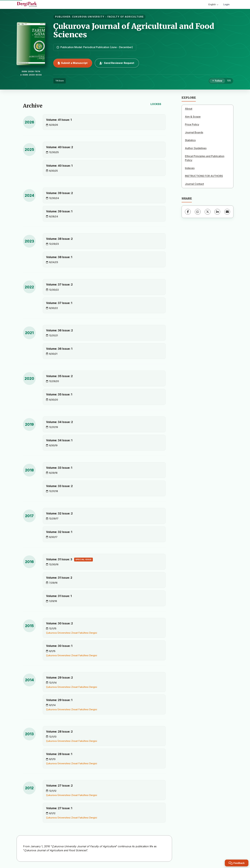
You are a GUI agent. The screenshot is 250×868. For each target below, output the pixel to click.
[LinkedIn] (217, 212)
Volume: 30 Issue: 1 (59, 646)
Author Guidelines (196, 148)
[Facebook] (188, 212)
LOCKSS (156, 104)
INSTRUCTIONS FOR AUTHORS (204, 176)
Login (226, 4)
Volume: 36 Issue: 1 (59, 349)
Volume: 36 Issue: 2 (59, 330)
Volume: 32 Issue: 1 (59, 532)
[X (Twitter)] (208, 212)
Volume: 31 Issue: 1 (59, 596)
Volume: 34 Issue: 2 (59, 422)
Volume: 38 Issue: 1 (59, 257)
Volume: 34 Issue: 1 (59, 440)
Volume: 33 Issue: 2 (59, 486)
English (213, 4)
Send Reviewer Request (117, 63)
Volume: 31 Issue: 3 (69, 560)
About (189, 109)
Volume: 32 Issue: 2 (59, 513)
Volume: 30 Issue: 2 (59, 623)
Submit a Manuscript (73, 63)
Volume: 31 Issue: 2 (59, 578)
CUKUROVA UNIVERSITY (88, 17)
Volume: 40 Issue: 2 (60, 147)
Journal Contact (194, 184)
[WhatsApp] (198, 212)
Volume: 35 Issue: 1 (59, 394)
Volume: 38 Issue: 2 (59, 239)
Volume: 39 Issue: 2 (59, 193)
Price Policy (192, 124)
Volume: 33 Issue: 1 (59, 468)
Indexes (190, 168)
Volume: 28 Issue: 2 (59, 732)
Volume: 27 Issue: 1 (59, 808)
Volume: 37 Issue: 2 (59, 284)
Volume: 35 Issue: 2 (59, 376)
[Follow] (217, 81)
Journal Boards (194, 132)
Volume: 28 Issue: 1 (59, 754)
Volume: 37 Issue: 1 (59, 303)
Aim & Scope (193, 117)
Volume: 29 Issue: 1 (59, 700)
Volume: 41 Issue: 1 (59, 120)
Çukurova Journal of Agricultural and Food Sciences (134, 30)
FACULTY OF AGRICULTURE (126, 17)
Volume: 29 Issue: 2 (59, 678)
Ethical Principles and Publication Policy (205, 158)
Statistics (190, 140)
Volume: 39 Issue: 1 (59, 211)
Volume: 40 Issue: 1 (59, 166)
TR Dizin (60, 81)
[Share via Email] (227, 212)
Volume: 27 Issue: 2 (59, 786)
